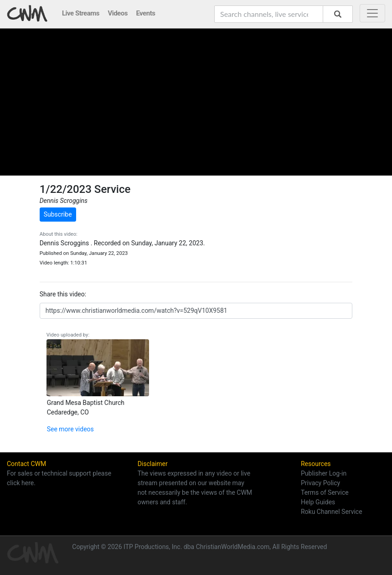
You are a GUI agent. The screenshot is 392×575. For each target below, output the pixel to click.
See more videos (70, 429)
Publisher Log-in (324, 473)
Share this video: (63, 294)
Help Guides (318, 502)
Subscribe (58, 214)
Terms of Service (325, 492)
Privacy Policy (320, 483)
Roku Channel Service (332, 512)
